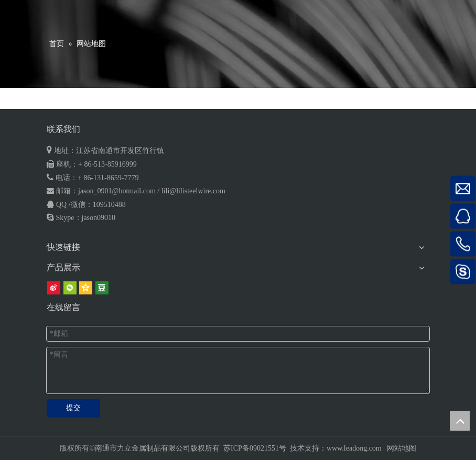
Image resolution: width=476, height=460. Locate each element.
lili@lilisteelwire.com (193, 191)
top (460, 421)
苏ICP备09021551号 (255, 448)
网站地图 (402, 448)
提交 (73, 408)
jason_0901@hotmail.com (117, 191)
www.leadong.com (354, 448)
